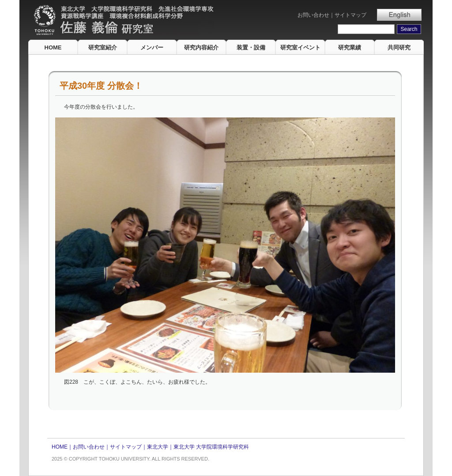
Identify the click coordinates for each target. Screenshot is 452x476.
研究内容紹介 (201, 47)
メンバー (152, 47)
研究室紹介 (103, 47)
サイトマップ (350, 15)
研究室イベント (300, 47)
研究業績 (350, 47)
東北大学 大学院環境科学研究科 (211, 447)
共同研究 (399, 47)
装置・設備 (251, 47)
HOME (53, 47)
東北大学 (158, 447)
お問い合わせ (313, 15)
